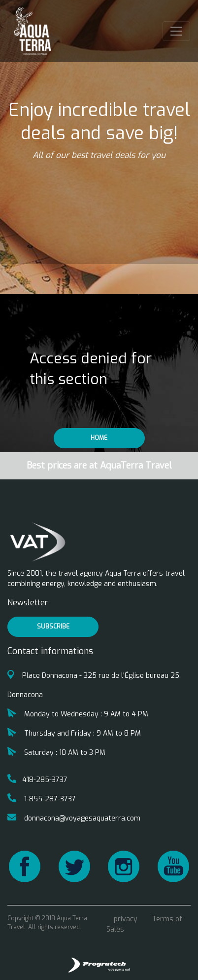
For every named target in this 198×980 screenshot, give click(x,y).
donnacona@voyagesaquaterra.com (74, 818)
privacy (126, 919)
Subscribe (53, 627)
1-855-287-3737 (42, 799)
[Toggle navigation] (176, 31)
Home (99, 438)
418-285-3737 (37, 780)
